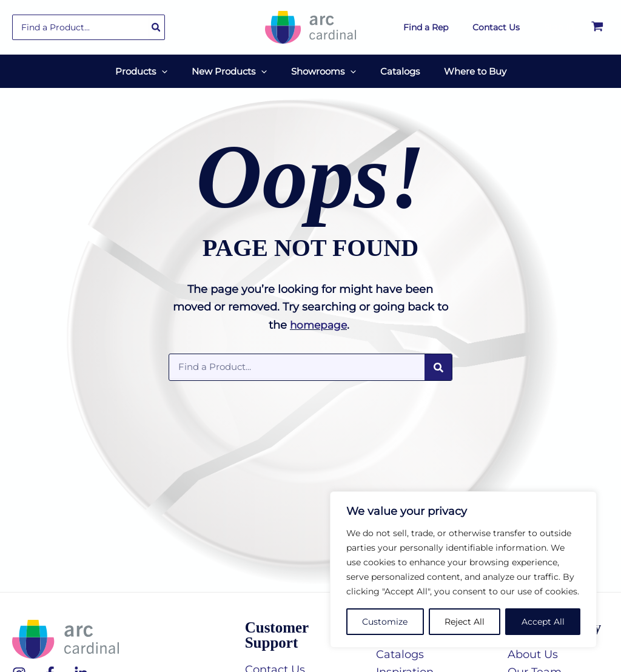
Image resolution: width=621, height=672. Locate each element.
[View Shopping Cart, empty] (597, 27)
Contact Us (275, 664)
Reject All (465, 622)
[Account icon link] (559, 27)
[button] (153, 68)
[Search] (156, 27)
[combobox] (89, 27)
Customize (385, 622)
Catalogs (400, 648)
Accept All (543, 622)
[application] (174, 68)
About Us (533, 648)
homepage (318, 319)
